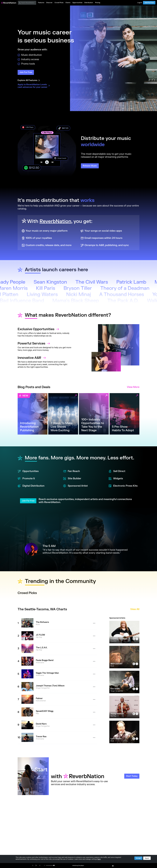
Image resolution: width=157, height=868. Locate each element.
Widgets (116, 479)
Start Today (132, 776)
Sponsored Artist (75, 486)
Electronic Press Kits (123, 486)
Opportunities (28, 471)
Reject (147, 858)
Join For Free (149, 3)
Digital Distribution (31, 486)
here (99, 859)
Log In (140, 3)
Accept (138, 858)
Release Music (90, 166)
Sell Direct (117, 471)
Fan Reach (71, 471)
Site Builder (72, 479)
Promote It (26, 479)
